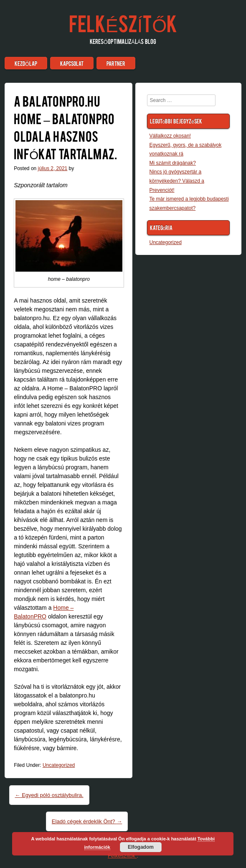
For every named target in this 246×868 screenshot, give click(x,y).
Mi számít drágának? (173, 163)
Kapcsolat (72, 63)
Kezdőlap (26, 63)
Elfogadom (141, 847)
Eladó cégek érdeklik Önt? (87, 821)
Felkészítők (123, 23)
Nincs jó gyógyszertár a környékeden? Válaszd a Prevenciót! (177, 181)
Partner (116, 63)
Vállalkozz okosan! (170, 136)
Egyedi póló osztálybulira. (49, 795)
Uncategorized (59, 765)
